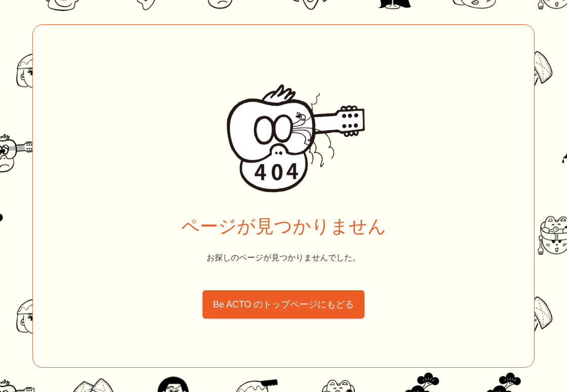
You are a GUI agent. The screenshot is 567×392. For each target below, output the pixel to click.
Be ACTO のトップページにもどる (284, 304)
